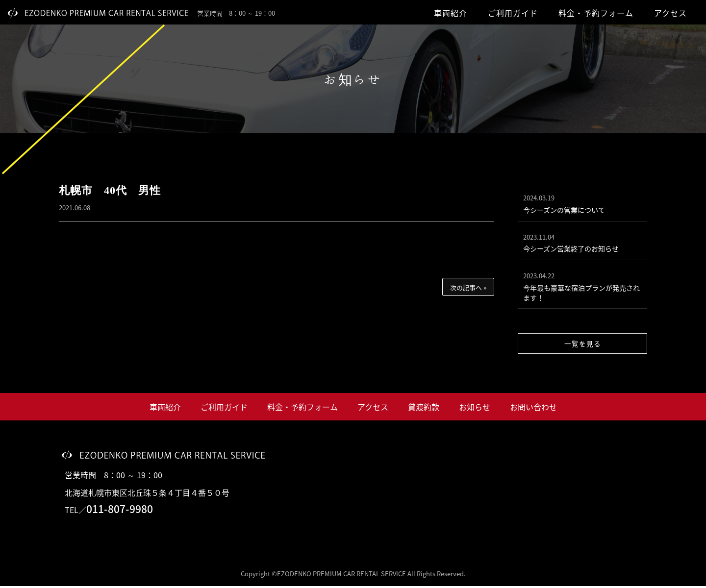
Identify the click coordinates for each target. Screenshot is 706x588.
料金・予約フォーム (596, 13)
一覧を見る (583, 345)
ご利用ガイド (513, 13)
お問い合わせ (533, 409)
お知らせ (475, 409)
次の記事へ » (468, 287)
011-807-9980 (120, 511)
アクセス (670, 13)
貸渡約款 (424, 409)
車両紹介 (451, 13)
